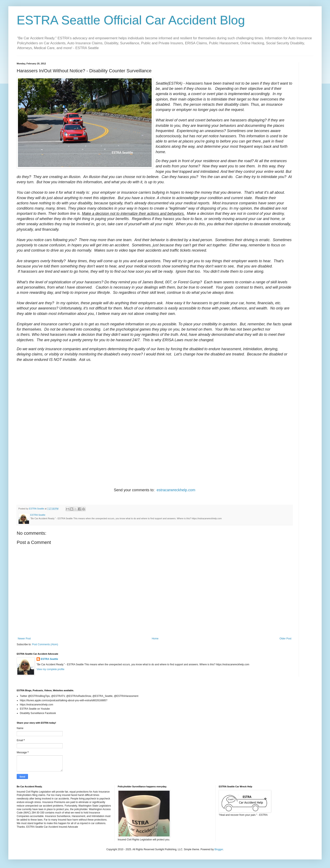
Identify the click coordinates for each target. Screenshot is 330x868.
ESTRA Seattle (49, 659)
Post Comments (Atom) (45, 644)
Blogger (219, 849)
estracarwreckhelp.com (176, 490)
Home (155, 639)
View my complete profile (50, 669)
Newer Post (24, 639)
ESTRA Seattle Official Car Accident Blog (131, 20)
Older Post (285, 639)
